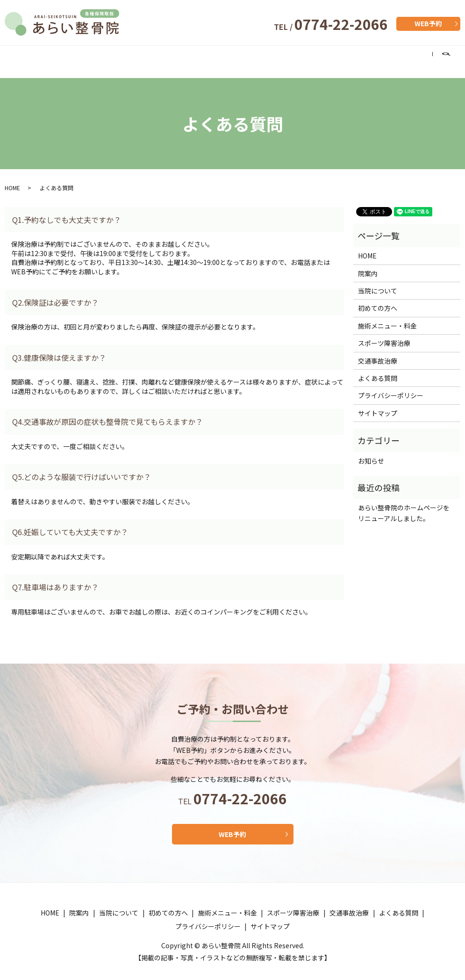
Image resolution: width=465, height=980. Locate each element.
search (452, 57)
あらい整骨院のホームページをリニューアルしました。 (404, 504)
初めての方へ (148, 57)
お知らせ (371, 452)
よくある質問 (405, 57)
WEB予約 (428, 23)
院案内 (50, 57)
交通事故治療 (351, 57)
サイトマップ (378, 404)
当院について (93, 57)
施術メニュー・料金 (214, 57)
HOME (20, 57)
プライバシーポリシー (391, 386)
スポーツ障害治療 (288, 57)
